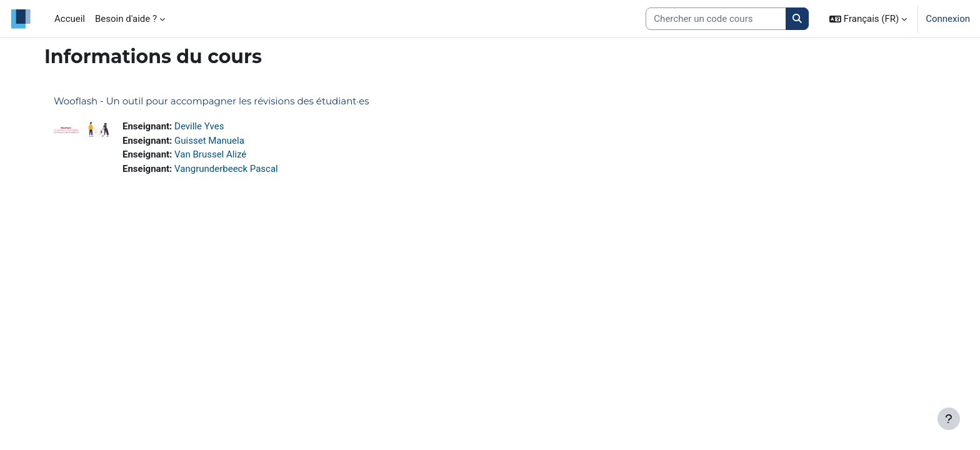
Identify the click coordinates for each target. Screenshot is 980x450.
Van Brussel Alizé (210, 154)
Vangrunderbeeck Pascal (226, 169)
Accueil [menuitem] (70, 19)
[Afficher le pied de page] (949, 419)
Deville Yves (199, 126)
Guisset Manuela (209, 141)
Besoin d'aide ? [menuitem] (126, 19)
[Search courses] (716, 19)
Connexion (948, 19)
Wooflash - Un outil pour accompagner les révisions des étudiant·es (212, 101)
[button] (868, 19)
